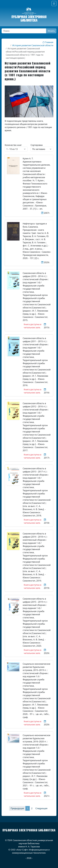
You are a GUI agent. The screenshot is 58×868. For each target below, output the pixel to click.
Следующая (41, 808)
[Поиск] (24, 31)
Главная (48, 42)
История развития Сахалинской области (33, 45)
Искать (51, 31)
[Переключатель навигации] (54, 4)
